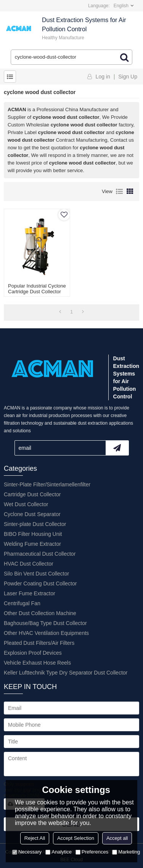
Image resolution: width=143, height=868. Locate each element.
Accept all (117, 838)
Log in (103, 77)
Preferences (92, 852)
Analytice (59, 852)
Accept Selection (76, 838)
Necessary (27, 852)
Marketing (126, 852)
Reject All (35, 838)
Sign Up (128, 77)
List (119, 192)
